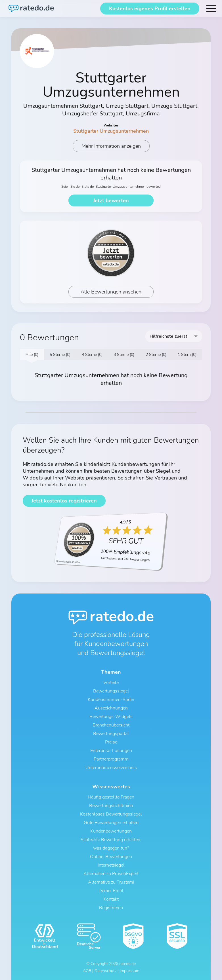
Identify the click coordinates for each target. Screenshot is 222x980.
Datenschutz (105, 971)
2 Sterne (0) (156, 355)
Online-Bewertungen (111, 857)
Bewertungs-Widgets (111, 717)
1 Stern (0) (187, 355)
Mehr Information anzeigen (111, 146)
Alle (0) (32, 355)
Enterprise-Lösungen (111, 751)
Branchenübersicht (111, 725)
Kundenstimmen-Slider (111, 700)
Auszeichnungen (111, 708)
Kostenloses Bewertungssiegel (111, 814)
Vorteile (111, 683)
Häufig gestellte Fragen (111, 797)
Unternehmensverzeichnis (111, 768)
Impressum (130, 971)
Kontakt (111, 899)
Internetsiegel (111, 865)
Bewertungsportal (111, 734)
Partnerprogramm (111, 759)
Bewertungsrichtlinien (111, 806)
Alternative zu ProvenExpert (111, 874)
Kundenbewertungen (111, 831)
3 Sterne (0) (124, 355)
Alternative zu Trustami (111, 882)
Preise (111, 742)
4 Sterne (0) (92, 355)
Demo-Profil (111, 891)
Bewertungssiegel (111, 691)
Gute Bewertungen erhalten (111, 823)
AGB (87, 971)
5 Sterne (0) (60, 355)
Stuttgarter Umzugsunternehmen (111, 131)
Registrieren (111, 908)
